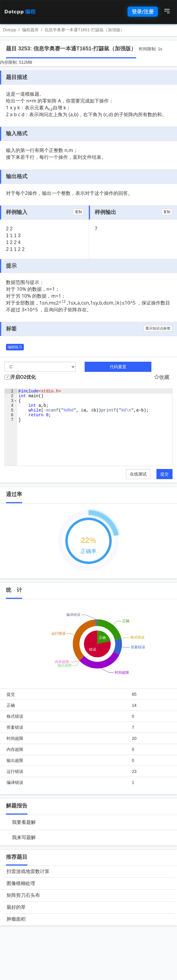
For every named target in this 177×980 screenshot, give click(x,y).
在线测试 (138, 474)
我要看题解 (24, 822)
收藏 (162, 377)
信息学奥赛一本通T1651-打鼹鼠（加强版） (84, 30)
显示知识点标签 (158, 328)
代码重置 (118, 367)
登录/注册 (143, 12)
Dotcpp (20, 12)
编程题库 (30, 30)
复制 (78, 212)
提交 (164, 474)
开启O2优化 (23, 377)
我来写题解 (24, 837)
